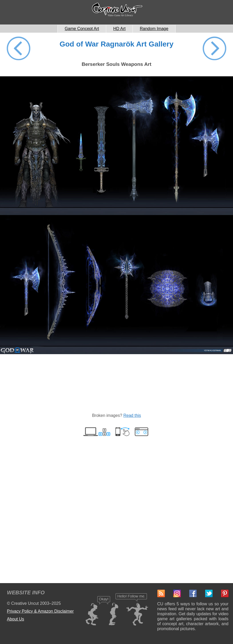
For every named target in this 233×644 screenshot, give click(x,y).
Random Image (154, 29)
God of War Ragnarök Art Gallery (116, 44)
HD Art (119, 29)
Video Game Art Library (120, 15)
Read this (132, 415)
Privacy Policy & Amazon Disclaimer (40, 611)
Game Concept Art (82, 29)
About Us (16, 619)
